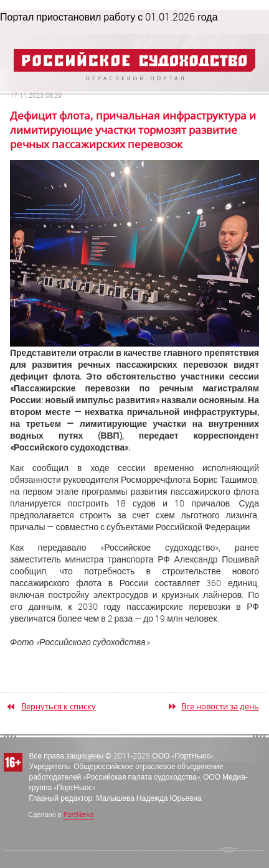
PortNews (79, 814)
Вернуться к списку (59, 706)
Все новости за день (220, 706)
